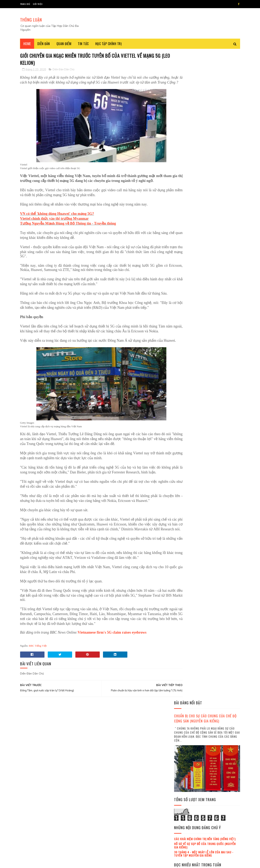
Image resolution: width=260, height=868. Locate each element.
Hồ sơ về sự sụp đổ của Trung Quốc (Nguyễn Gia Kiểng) (205, 197)
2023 (183, 812)
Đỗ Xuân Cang (184, 458)
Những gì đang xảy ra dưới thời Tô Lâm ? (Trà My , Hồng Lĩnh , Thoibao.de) (218, 259)
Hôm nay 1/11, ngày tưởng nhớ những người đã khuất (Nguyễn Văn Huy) (217, 338)
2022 (183, 806)
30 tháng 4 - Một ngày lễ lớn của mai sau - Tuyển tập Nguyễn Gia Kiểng (204, 205)
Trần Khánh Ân (185, 465)
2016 (182, 704)
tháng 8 (183, 771)
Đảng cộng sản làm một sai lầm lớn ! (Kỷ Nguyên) (217, 617)
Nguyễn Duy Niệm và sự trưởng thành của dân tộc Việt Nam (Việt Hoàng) (217, 551)
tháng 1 (183, 733)
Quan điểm (64, 44)
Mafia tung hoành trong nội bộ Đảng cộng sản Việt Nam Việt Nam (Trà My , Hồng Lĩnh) (218, 512)
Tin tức (83, 44)
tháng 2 (183, 738)
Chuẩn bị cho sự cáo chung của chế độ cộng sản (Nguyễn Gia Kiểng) (205, 70)
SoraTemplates (44, 863)
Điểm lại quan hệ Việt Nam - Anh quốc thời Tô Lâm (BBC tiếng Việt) (217, 319)
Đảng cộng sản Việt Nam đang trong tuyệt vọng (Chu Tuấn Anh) (215, 424)
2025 (183, 823)
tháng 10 (184, 782)
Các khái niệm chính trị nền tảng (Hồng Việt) (205, 191)
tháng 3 (183, 743)
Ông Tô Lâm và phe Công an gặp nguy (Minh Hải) (217, 489)
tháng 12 (184, 793)
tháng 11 (184, 788)
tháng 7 (183, 766)
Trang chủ (25, 4)
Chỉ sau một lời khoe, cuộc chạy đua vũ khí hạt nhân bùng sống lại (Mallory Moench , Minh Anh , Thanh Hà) (205, 402)
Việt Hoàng (208, 451)
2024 (183, 818)
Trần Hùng (225, 451)
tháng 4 (183, 749)
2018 (182, 716)
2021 (182, 800)
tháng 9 (183, 777)
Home (27, 44)
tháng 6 (183, 760)
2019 (182, 722)
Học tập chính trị (109, 44)
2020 (183, 727)
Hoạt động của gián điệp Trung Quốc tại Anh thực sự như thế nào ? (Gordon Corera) (218, 299)
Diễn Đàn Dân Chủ (63, 70)
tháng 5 (183, 755)
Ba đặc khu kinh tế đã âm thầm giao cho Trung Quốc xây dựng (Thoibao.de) (217, 679)
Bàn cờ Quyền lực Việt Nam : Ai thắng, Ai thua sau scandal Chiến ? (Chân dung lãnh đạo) (218, 358)
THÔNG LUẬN (31, 20)
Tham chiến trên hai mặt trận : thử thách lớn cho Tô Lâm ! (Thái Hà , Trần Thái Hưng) (219, 659)
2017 (182, 710)
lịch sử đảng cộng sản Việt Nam (215, 458)
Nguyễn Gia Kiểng (186, 451)
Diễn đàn (44, 44)
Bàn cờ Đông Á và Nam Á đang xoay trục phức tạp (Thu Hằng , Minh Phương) (218, 278)
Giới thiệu (38, 4)
